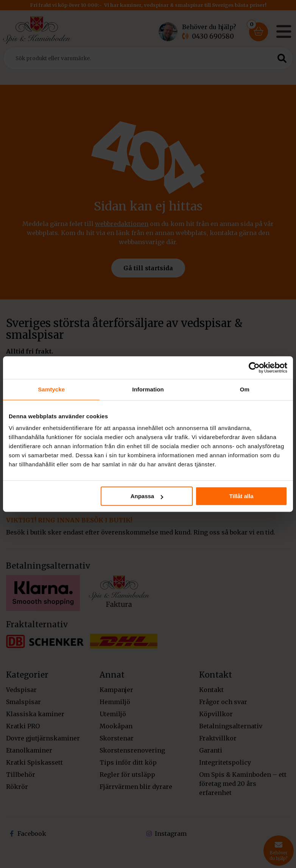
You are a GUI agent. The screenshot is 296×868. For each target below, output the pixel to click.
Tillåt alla (241, 496)
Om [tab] (245, 389)
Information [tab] (148, 389)
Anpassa (147, 496)
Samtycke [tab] (51, 389)
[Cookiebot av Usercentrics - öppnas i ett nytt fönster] (254, 368)
